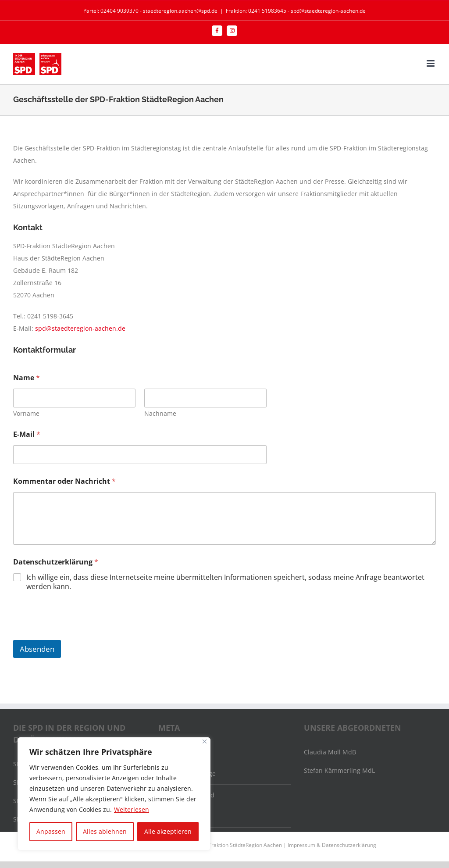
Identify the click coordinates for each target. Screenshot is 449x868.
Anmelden (179, 752)
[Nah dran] (205, 741)
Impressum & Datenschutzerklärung (332, 845)
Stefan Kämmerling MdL (339, 770)
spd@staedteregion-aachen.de (80, 328)
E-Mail (27, 434)
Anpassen (51, 831)
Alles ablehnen (105, 831)
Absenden (37, 649)
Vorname (26, 413)
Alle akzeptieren (168, 831)
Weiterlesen (132, 809)
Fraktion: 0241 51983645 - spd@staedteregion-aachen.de (296, 11)
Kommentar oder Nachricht (64, 481)
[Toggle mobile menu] (431, 63)
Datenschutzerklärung (56, 562)
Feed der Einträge (190, 773)
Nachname (160, 413)
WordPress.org (185, 816)
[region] (114, 794)
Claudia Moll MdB (330, 752)
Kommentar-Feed (189, 795)
